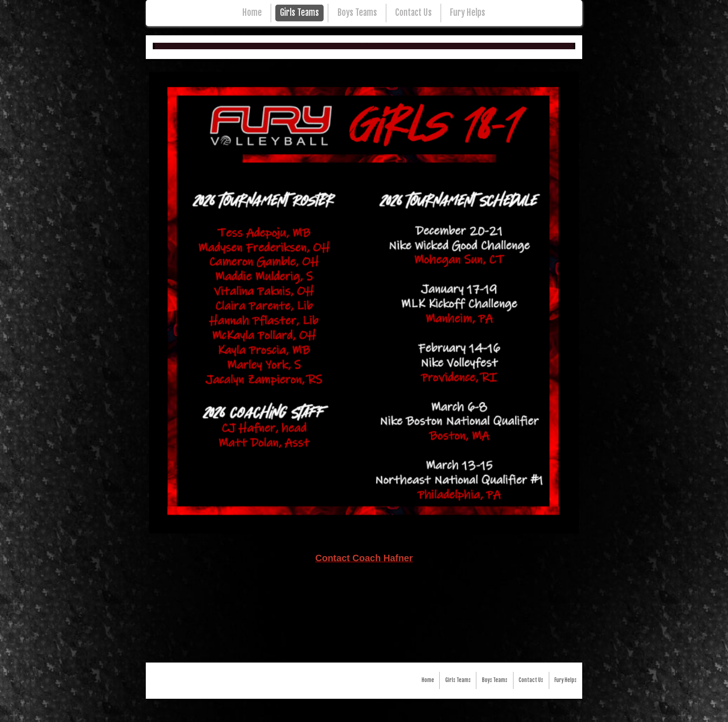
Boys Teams (357, 13)
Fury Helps (468, 13)
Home (252, 13)
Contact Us (413, 13)
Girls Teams (299, 13)
